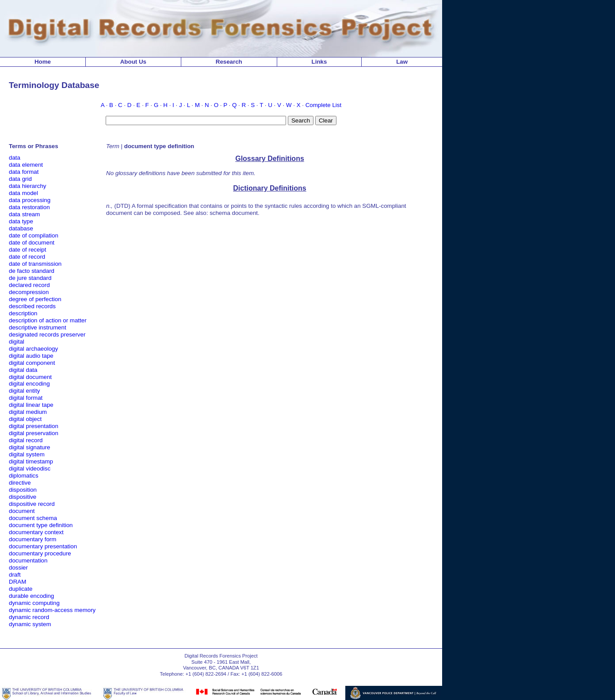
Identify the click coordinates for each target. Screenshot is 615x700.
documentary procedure (40, 553)
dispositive (23, 497)
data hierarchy (27, 186)
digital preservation (34, 433)
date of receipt (27, 250)
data (15, 158)
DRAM (17, 582)
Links (319, 62)
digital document (30, 377)
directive (20, 483)
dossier (18, 568)
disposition (23, 490)
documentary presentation (43, 546)
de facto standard (32, 271)
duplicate (21, 589)
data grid (20, 179)
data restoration (29, 207)
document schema (33, 518)
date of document (32, 243)
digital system (27, 454)
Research (229, 62)
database (21, 228)
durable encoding (31, 596)
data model (23, 193)
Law (402, 62)
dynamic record (29, 617)
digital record (26, 440)
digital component (32, 363)
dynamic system (30, 624)
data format (24, 172)
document (22, 511)
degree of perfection (35, 299)
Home (43, 62)
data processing (30, 200)
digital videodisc (30, 469)
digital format (26, 398)
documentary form (32, 539)
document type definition (41, 525)
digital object (25, 419)
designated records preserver (47, 335)
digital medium (28, 412)
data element (26, 165)
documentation (28, 560)
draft (15, 575)
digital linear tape (31, 405)
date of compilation (34, 235)
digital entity (24, 391)
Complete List (324, 105)
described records (32, 306)
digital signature (29, 447)
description (23, 313)
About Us (133, 62)
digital (17, 342)
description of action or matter (48, 320)
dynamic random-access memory (52, 610)
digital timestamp (31, 461)
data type (21, 221)
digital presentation (34, 426)
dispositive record (32, 504)
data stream (24, 214)
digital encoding (29, 384)
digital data (23, 370)
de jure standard (30, 278)
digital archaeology (33, 349)
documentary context (36, 532)
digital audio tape (31, 356)
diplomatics (24, 476)
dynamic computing (34, 603)
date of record (27, 257)
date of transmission (35, 264)
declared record (29, 285)
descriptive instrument (38, 327)
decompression (29, 292)
